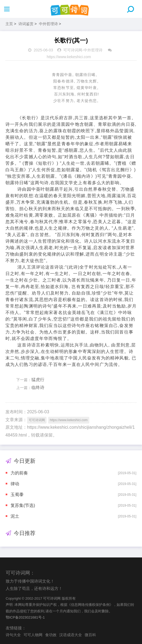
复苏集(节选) (23, 505)
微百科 (90, 635)
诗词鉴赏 (26, 24)
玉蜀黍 (17, 495)
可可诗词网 (73, 50)
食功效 (51, 635)
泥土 (15, 516)
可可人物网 (33, 635)
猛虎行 (38, 380)
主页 (9, 24)
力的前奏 (19, 473)
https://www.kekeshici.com (69, 57)
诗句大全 (13, 635)
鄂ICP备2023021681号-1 (25, 617)
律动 (15, 484)
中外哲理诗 (48, 24)
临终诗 (38, 387)
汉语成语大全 (71, 635)
